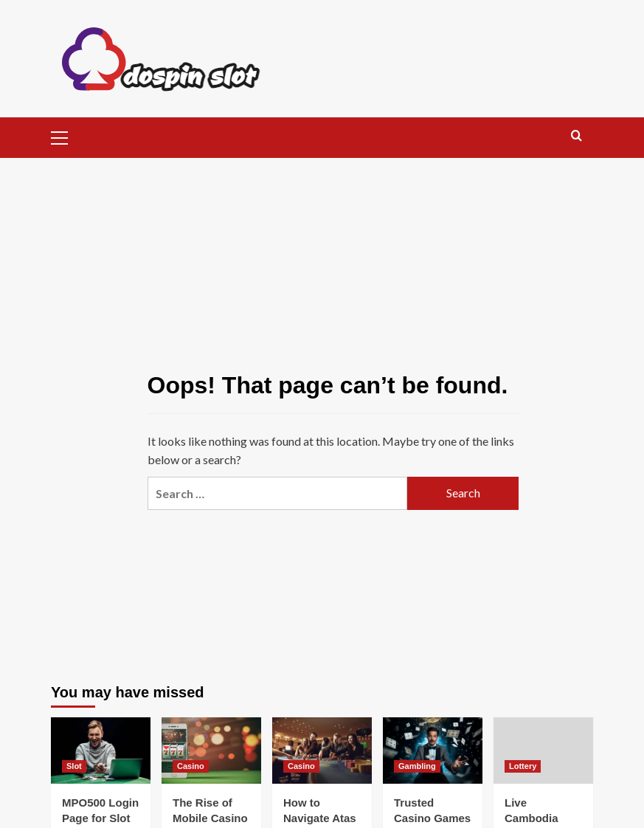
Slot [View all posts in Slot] (74, 766)
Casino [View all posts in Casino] (191, 766)
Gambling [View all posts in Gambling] (417, 766)
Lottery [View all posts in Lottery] (523, 766)
